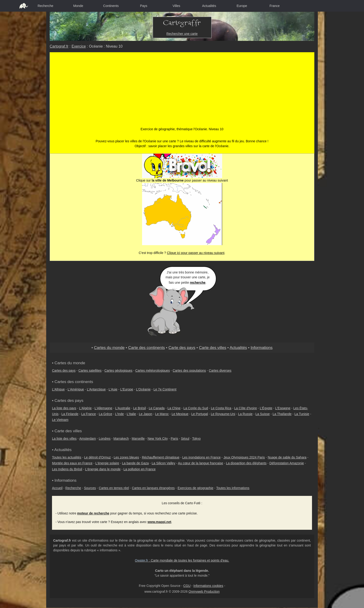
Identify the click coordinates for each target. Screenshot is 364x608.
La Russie (245, 414)
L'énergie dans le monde (103, 469)
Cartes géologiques (119, 371)
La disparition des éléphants (246, 463)
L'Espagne (283, 408)
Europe (242, 6)
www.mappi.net (159, 522)
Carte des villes (213, 348)
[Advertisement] (182, 92)
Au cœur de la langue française (201, 463)
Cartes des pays (64, 371)
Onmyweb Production (204, 592)
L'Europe (127, 389)
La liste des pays (64, 408)
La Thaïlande (282, 414)
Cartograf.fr (59, 46)
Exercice (79, 46)
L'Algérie (85, 408)
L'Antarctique (96, 389)
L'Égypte (266, 408)
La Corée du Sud (196, 408)
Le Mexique (180, 414)
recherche (198, 283)
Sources (90, 488)
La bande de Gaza (135, 463)
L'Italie (131, 414)
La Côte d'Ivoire (246, 408)
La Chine (174, 408)
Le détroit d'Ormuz (98, 457)
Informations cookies (208, 586)
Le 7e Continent (165, 389)
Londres (105, 439)
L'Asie (113, 389)
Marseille (138, 439)
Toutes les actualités (67, 457)
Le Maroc (162, 414)
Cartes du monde (109, 348)
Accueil (57, 488)
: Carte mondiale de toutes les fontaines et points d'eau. (182, 560)
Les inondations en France (201, 457)
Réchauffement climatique (161, 457)
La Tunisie (302, 414)
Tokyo (197, 439)
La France (89, 414)
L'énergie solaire (107, 463)
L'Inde (120, 414)
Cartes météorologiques (153, 371)
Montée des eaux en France (72, 463)
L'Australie (123, 408)
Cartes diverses (220, 371)
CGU (187, 586)
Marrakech (121, 439)
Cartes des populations (189, 371)
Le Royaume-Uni (223, 414)
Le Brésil (140, 408)
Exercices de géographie (195, 488)
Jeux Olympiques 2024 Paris (244, 457)
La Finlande (70, 414)
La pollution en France (140, 469)
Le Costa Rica (221, 408)
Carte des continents (146, 348)
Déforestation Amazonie (287, 463)
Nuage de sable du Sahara (287, 457)
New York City (158, 439)
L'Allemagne (103, 408)
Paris (174, 439)
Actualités (209, 6)
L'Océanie (143, 389)
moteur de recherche (93, 513)
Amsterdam (88, 439)
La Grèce (106, 414)
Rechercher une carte (182, 34)
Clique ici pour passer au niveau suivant (196, 253)
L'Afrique (58, 389)
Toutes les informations (233, 488)
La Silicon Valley (163, 463)
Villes (176, 6)
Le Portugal (200, 414)
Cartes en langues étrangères (153, 488)
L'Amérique (76, 389)
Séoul (185, 439)
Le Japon (146, 414)
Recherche (45, 6)
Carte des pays (182, 348)
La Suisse (262, 414)
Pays (144, 6)
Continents (111, 6)
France (275, 6)
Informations (262, 348)
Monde (78, 6)
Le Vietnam (60, 420)
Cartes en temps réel (114, 488)
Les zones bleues (126, 457)
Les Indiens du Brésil (67, 469)
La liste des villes (64, 439)
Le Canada (157, 408)
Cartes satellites (90, 371)
